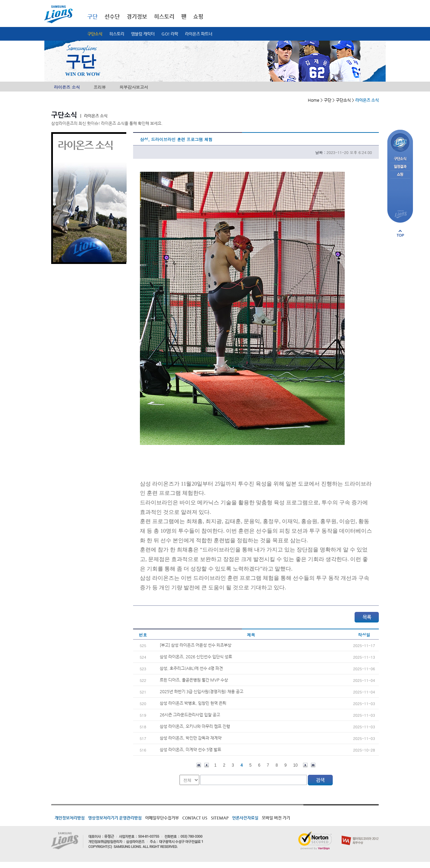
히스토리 (117, 34)
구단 (92, 17)
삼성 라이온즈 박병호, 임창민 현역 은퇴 (193, 703)
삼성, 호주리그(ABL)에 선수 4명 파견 (191, 668)
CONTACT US (195, 818)
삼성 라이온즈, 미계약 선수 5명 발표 (190, 750)
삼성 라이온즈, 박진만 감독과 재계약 (191, 738)
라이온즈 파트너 (199, 34)
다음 (305, 765)
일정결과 (400, 167)
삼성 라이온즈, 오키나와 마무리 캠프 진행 (195, 726)
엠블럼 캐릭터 (143, 34)
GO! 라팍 (170, 34)
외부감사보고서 (134, 87)
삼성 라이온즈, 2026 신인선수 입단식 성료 (196, 657)
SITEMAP (220, 818)
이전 (207, 765)
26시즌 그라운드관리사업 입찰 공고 (190, 715)
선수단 (112, 17)
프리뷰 (100, 87)
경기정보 (137, 17)
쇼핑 (198, 17)
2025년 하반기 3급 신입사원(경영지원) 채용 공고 (202, 691)
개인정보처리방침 (70, 818)
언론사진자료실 (245, 818)
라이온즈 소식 (67, 87)
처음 (199, 765)
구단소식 (95, 34)
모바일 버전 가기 (276, 818)
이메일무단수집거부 (162, 818)
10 (295, 765)
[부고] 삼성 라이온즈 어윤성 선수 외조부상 (196, 645)
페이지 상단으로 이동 (400, 233)
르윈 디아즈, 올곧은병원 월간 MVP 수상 (194, 680)
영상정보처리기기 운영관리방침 (115, 818)
